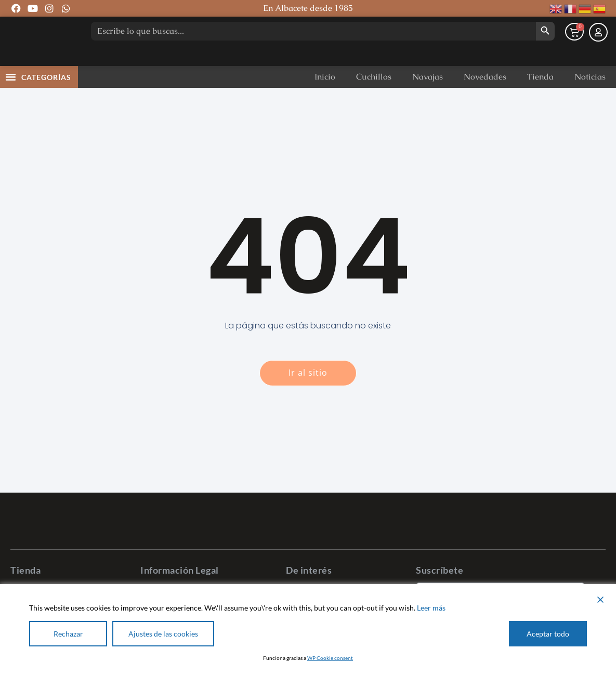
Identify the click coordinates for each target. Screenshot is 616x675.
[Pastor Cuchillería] (42, 52)
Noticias (590, 98)
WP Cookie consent (330, 658)
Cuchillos (374, 98)
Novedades (485, 98)
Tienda (540, 98)
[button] (11, 98)
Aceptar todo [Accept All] (548, 634)
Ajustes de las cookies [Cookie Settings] (163, 634)
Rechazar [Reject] (68, 634)
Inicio (325, 98)
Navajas (428, 98)
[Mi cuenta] (598, 54)
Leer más (431, 608)
